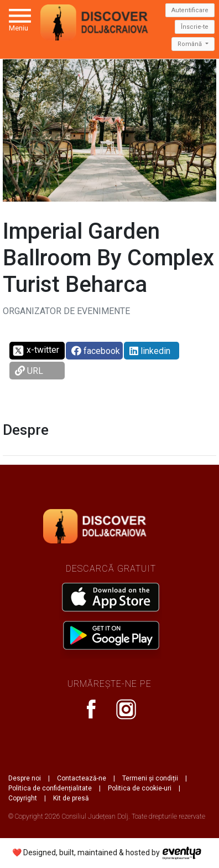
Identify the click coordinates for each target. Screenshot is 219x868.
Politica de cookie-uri (140, 788)
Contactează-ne (82, 778)
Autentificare (190, 10)
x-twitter (36, 351)
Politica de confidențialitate (50, 788)
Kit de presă (71, 798)
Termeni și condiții (150, 778)
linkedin (150, 351)
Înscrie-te (195, 27)
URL (29, 371)
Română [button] (191, 44)
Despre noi (25, 778)
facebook (96, 351)
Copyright (23, 798)
